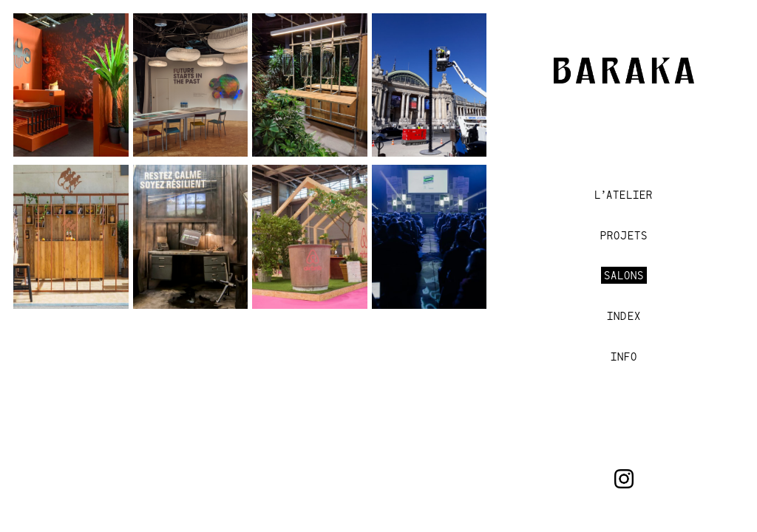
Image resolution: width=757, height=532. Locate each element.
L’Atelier (624, 195)
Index (624, 316)
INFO (624, 357)
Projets (624, 235)
